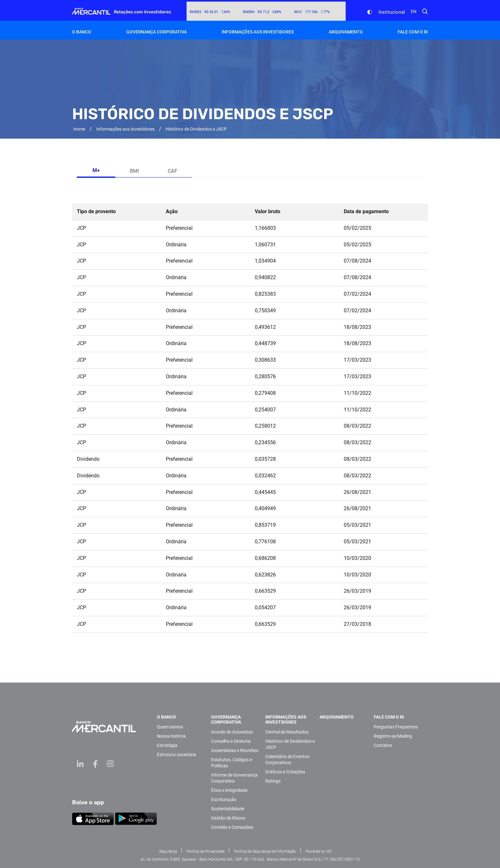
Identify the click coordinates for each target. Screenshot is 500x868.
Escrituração (224, 799)
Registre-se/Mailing (393, 736)
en (414, 11)
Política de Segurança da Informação (265, 851)
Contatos (383, 745)
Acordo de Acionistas (232, 732)
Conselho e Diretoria (231, 741)
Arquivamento (346, 32)
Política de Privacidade (206, 851)
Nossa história (171, 736)
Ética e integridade (229, 790)
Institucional (392, 12)
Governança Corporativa (157, 32)
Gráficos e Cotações (285, 772)
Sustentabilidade (228, 809)
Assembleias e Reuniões (235, 750)
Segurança (168, 851)
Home (79, 129)
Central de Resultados (287, 732)
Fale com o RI (413, 32)
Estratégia (167, 745)
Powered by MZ (319, 851)
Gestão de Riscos (228, 818)
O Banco (82, 32)
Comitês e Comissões (232, 827)
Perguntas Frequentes (396, 727)
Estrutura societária (176, 755)
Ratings (273, 781)
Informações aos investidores (258, 32)
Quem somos (170, 727)
